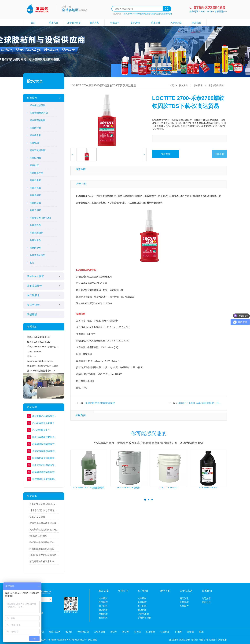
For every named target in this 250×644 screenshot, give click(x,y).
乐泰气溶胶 (35, 210)
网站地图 (93, 640)
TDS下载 (220, 154)
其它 (32, 263)
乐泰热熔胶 (35, 195)
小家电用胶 (143, 614)
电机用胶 (103, 614)
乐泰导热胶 (35, 188)
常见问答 (184, 602)
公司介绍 (206, 598)
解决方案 (94, 23)
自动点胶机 (99, 632)
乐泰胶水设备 (74, 23)
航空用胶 (103, 618)
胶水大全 (54, 23)
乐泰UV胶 (35, 143)
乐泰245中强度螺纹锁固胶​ (100, 403)
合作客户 (184, 606)
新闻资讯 (184, 598)
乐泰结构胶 (35, 158)
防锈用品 (32, 314)
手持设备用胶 (144, 618)
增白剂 (114, 632)
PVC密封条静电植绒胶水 (42, 542)
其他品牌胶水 (35, 286)
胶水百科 (156, 23)
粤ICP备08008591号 (77, 640)
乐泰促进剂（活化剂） (41, 218)
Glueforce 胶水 (35, 276)
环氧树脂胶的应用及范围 (42, 549)
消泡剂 (178, 632)
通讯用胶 (103, 610)
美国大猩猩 (33, 305)
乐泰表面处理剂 (38, 255)
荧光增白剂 (83, 632)
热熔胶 (191, 632)
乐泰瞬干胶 (35, 135)
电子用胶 (103, 606)
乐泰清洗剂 (35, 225)
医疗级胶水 (33, 295)
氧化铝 (69, 632)
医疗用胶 (103, 602)
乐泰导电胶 (35, 180)
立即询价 (166, 154)
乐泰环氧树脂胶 (38, 150)
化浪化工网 (55, 632)
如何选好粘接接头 (38, 536)
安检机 (138, 632)
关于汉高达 (176, 23)
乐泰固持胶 (35, 128)
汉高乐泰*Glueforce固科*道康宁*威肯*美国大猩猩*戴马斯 (148, 14)
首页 (33, 23)
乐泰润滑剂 (35, 240)
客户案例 (135, 23)
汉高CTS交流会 (37, 517)
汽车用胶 (103, 598)
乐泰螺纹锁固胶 (38, 105)
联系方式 (206, 602)
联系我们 (196, 23)
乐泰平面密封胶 (38, 120)
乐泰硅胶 (34, 165)
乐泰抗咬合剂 (37, 233)
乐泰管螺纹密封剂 (39, 113)
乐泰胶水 (32, 98)
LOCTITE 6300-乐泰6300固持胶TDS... (199, 403)
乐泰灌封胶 (35, 203)
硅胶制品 (151, 632)
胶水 (201, 632)
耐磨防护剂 (35, 248)
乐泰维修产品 (37, 173)
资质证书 (115, 23)
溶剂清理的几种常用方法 (42, 561)
